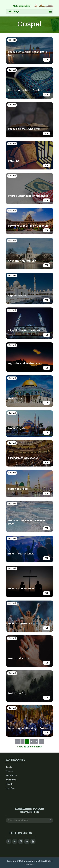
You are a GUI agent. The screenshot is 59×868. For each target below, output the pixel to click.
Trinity (9, 767)
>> (41, 742)
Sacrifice (10, 788)
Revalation (11, 775)
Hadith (9, 784)
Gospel (10, 771)
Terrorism (11, 780)
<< (18, 742)
